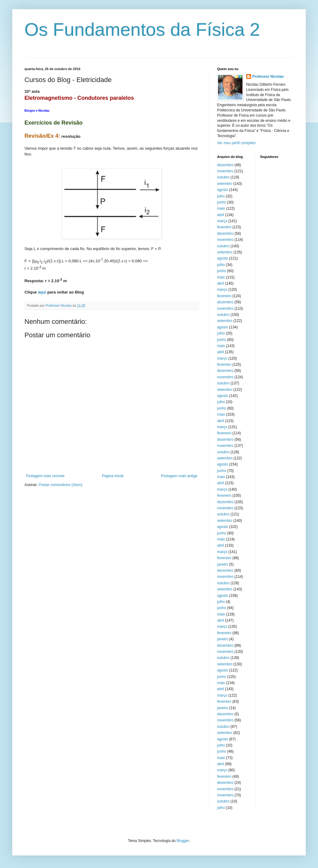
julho (221, 196)
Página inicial (113, 476)
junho (222, 202)
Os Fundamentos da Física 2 (142, 30)
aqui (42, 292)
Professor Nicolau (268, 77)
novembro (225, 171)
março (222, 221)
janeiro (223, 564)
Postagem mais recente (45, 476)
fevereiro (224, 227)
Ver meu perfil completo (236, 143)
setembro (225, 184)
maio (221, 208)
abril (221, 215)
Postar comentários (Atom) (61, 485)
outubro (223, 177)
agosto (223, 190)
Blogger (183, 841)
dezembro (225, 165)
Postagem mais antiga (179, 476)
